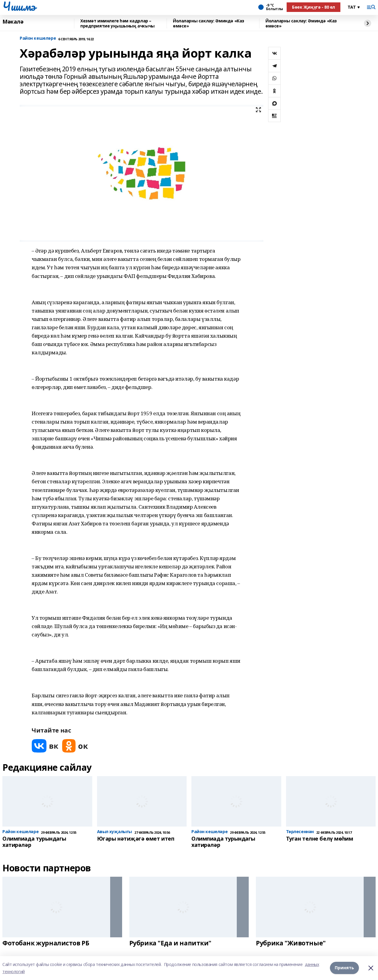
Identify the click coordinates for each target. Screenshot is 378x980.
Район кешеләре (38, 38)
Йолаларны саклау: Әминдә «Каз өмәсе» (209, 23)
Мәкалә (13, 22)
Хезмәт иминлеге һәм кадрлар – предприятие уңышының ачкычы (117, 23)
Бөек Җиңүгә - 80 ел (314, 7)
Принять (344, 968)
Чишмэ (19, 6)
